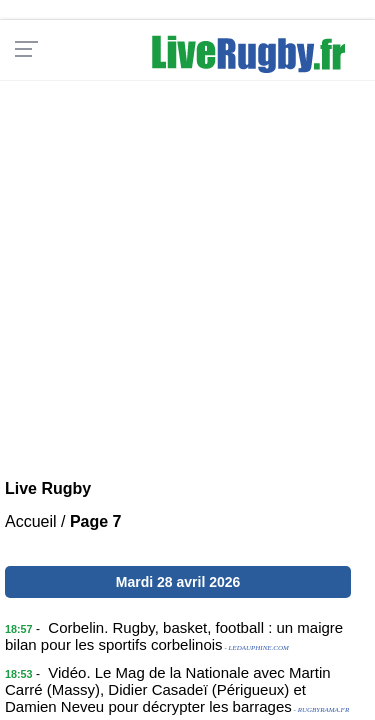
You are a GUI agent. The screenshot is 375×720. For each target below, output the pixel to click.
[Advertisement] (187, 267)
